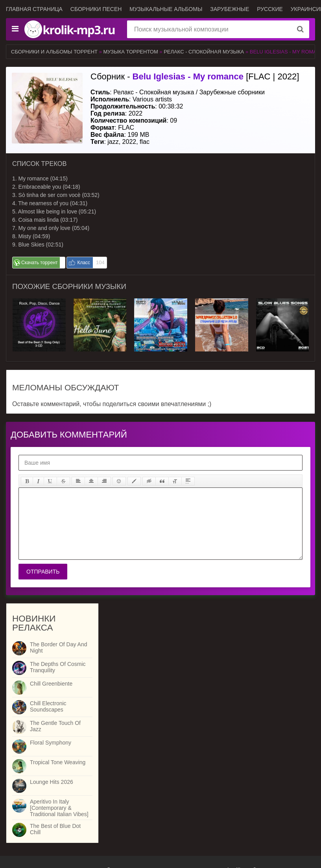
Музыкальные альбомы (166, 9)
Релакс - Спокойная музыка (205, 52)
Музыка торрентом (131, 52)
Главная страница (34, 9)
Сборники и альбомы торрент (54, 52)
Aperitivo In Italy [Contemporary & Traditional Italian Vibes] (59, 808)
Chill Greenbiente (51, 684)
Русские (270, 9)
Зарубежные (230, 9)
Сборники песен (96, 9)
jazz (113, 142)
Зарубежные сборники (232, 92)
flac (145, 142)
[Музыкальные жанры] (15, 29)
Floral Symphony (51, 743)
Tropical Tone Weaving (58, 762)
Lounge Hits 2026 (52, 782)
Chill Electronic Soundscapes (48, 706)
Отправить (43, 572)
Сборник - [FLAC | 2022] (195, 76)
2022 (129, 142)
